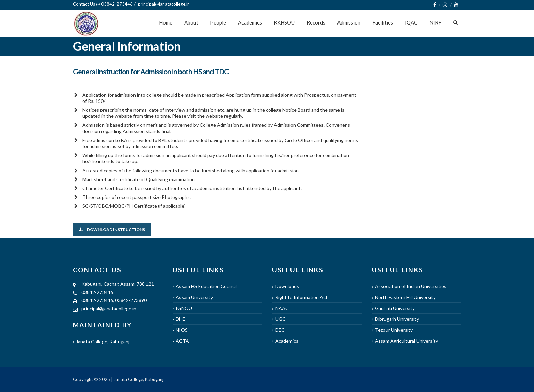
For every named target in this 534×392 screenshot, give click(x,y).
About (191, 22)
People (218, 22)
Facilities (383, 22)
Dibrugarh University (397, 319)
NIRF (435, 22)
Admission (349, 22)
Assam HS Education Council (206, 286)
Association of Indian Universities (411, 286)
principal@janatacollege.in (109, 308)
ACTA (182, 341)
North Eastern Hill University (405, 297)
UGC (280, 319)
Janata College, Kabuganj (103, 341)
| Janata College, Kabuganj (137, 379)
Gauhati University (395, 308)
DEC (280, 330)
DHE (180, 319)
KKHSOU (284, 22)
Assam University (194, 297)
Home (166, 22)
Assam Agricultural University (406, 341)
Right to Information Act (301, 297)
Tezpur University (394, 330)
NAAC (282, 308)
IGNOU (184, 308)
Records (316, 22)
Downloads (287, 286)
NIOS (182, 330)
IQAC (411, 22)
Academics (250, 22)
